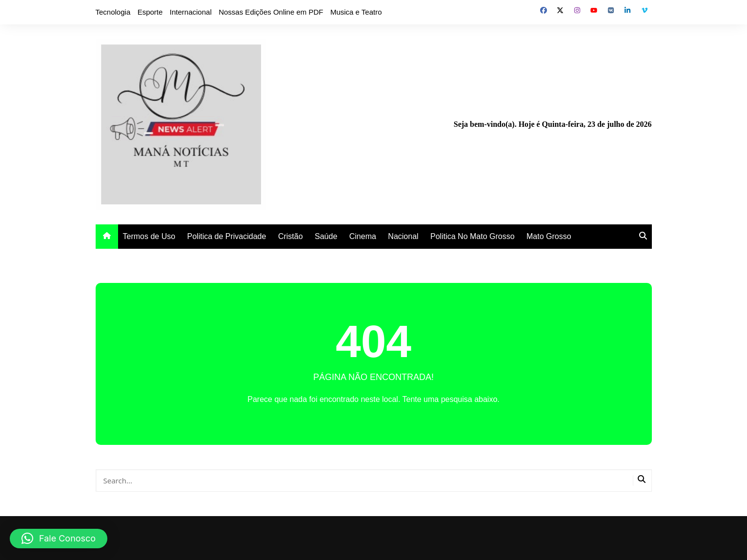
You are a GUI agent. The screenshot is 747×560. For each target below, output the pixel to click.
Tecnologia (113, 12)
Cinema (363, 236)
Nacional (403, 236)
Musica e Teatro (356, 12)
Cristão (291, 236)
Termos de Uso (149, 236)
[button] (59, 539)
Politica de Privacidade (227, 236)
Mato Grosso (549, 236)
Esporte (150, 12)
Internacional (191, 12)
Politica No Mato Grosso (473, 236)
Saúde (326, 236)
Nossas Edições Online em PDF (271, 12)
